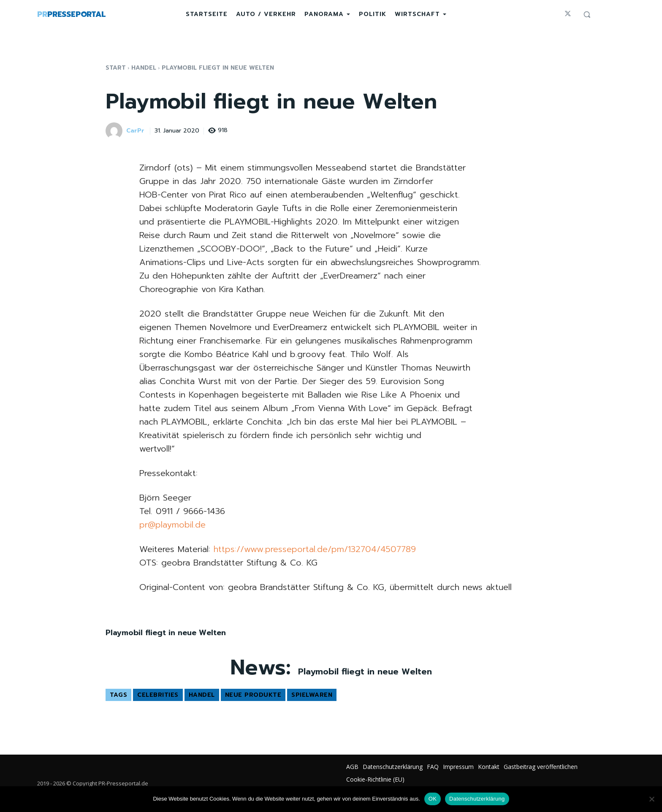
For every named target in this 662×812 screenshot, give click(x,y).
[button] (587, 14)
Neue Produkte (253, 695)
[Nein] (651, 799)
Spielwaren (312, 695)
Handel (144, 68)
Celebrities (158, 695)
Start (116, 68)
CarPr (135, 131)
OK (433, 799)
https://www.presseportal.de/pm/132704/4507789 (315, 549)
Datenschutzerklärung (477, 799)
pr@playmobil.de (172, 525)
